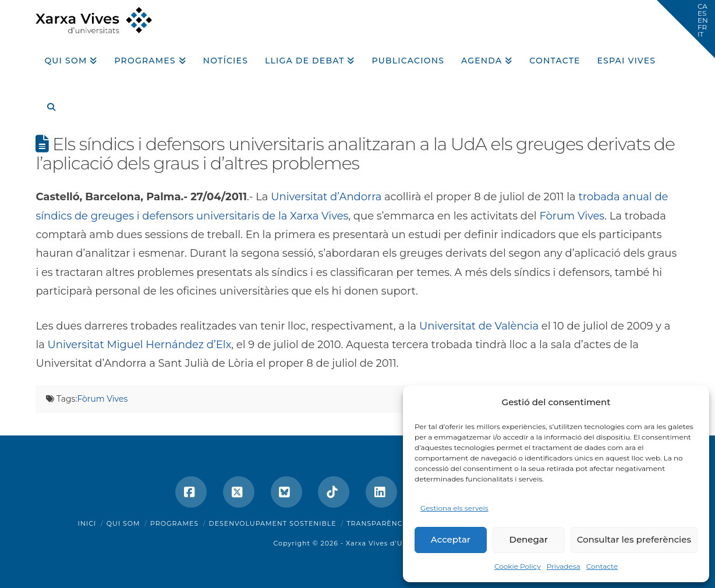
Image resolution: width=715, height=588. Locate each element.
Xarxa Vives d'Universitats (394, 543)
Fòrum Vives (572, 216)
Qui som (123, 523)
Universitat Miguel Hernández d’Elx (140, 345)
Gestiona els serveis (454, 508)
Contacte (602, 566)
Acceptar (451, 539)
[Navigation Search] (47, 103)
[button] (686, 29)
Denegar (529, 539)
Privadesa (564, 566)
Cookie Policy (518, 566)
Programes (174, 523)
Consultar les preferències (634, 539)
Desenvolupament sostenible (273, 523)
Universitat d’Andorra (326, 197)
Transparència (378, 523)
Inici (87, 523)
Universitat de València (479, 326)
